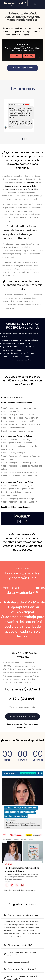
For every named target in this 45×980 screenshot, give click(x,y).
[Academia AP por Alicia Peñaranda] (15, 3)
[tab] (22, 915)
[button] (22, 68)
